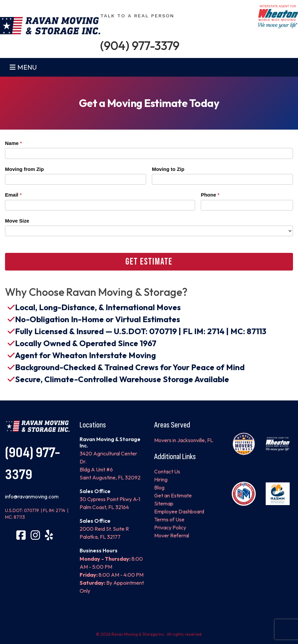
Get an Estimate (173, 495)
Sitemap (164, 503)
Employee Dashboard (179, 511)
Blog (159, 487)
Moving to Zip (168, 169)
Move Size (17, 221)
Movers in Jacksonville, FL (184, 440)
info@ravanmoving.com (32, 496)
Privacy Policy (170, 527)
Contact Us (167, 471)
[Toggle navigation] (15, 67)
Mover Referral (172, 535)
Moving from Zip (24, 169)
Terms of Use (169, 519)
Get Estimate (149, 262)
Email (13, 195)
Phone (210, 195)
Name (13, 143)
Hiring (161, 479)
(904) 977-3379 (140, 45)
